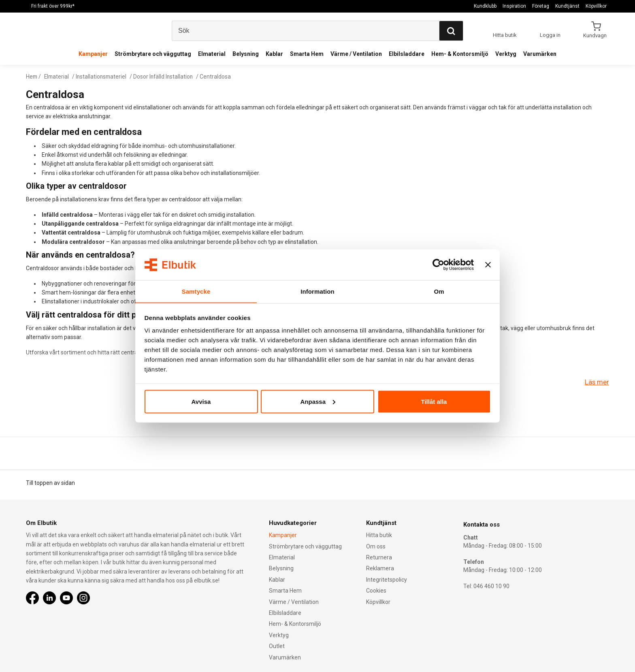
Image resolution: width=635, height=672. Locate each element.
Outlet (277, 646)
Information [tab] (317, 291)
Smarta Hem (307, 54)
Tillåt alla (434, 402)
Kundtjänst (567, 6)
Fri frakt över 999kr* (53, 6)
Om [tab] (439, 291)
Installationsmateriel (104, 77)
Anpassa (318, 402)
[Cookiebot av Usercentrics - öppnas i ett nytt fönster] (438, 265)
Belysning (246, 54)
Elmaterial (212, 54)
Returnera (379, 557)
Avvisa (201, 402)
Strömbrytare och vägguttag (153, 54)
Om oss (376, 546)
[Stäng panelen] (488, 265)
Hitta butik (379, 535)
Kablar (274, 54)
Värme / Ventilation (356, 54)
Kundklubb (485, 6)
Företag (541, 6)
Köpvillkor (596, 6)
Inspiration (514, 6)
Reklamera (380, 569)
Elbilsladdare (407, 54)
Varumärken (540, 54)
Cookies (376, 591)
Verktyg (506, 54)
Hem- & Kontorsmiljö (460, 54)
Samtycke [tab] (196, 291)
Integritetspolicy (387, 580)
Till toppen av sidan (50, 483)
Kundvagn (596, 35)
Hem (32, 77)
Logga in (550, 35)
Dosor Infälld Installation (167, 77)
